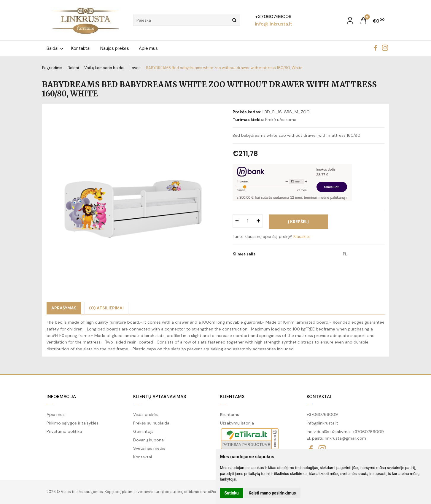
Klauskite (302, 236)
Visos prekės (145, 414)
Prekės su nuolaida (151, 423)
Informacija (61, 397)
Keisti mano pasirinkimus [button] (272, 493)
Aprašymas (64, 308)
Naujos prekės (115, 48)
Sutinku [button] (232, 493)
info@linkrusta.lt (273, 24)
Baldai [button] (53, 48)
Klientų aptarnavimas (160, 397)
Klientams (232, 397)
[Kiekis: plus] (259, 221)
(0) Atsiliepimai (106, 308)
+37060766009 (273, 16)
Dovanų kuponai (149, 440)
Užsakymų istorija (237, 423)
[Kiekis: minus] (237, 221)
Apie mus (148, 48)
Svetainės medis (149, 448)
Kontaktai (81, 48)
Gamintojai (144, 431)
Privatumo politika (64, 431)
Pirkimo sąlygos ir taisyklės (73, 423)
